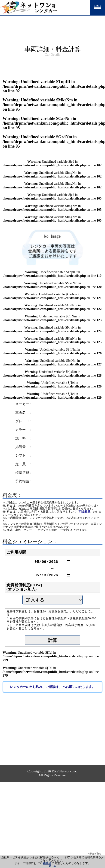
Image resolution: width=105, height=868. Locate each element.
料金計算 (85, 512)
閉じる (52, 866)
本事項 (47, 863)
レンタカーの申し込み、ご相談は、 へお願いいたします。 (52, 687)
